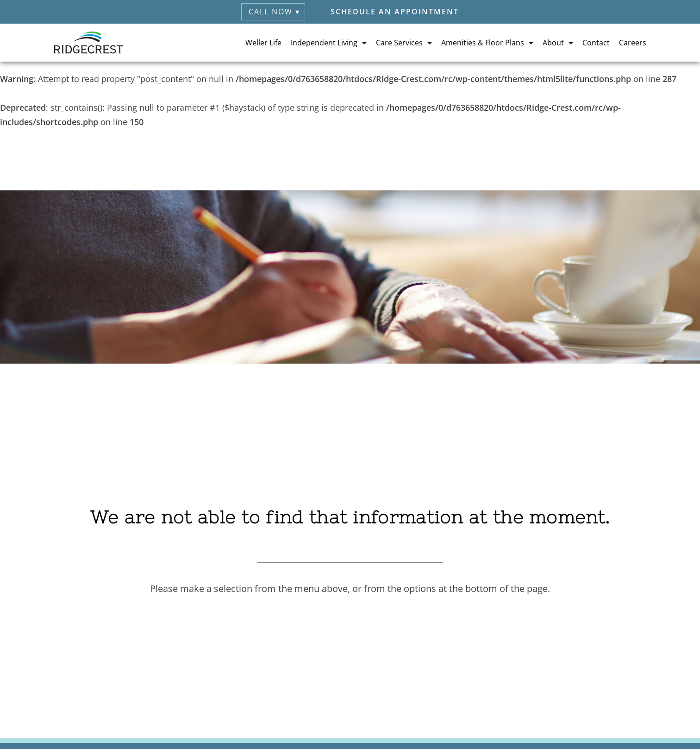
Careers (633, 43)
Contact (596, 43)
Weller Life (263, 43)
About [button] (553, 43)
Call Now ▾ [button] (274, 12)
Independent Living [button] (324, 43)
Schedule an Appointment (395, 12)
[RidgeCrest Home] (88, 43)
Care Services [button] (399, 43)
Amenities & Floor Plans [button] (483, 43)
